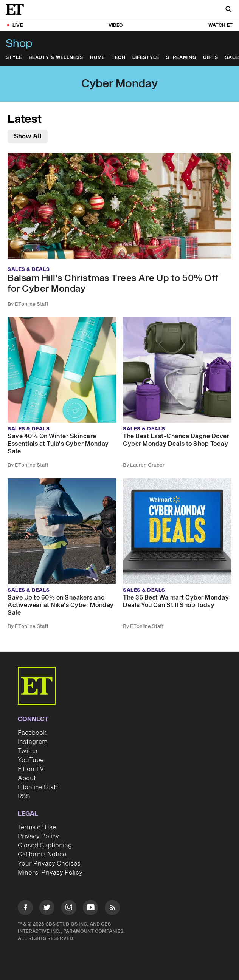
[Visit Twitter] (47, 909)
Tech (119, 58)
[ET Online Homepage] (17, 9)
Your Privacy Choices (49, 864)
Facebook (32, 733)
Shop (19, 44)
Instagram (33, 742)
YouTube (31, 760)
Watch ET (220, 26)
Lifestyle (146, 58)
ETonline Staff (38, 787)
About (27, 778)
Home (97, 58)
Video (116, 26)
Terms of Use (37, 827)
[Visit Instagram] (69, 909)
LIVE (18, 26)
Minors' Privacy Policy (50, 873)
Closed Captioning (45, 846)
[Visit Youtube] (90, 909)
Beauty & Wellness (56, 58)
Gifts (211, 58)
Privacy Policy (38, 836)
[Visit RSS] (112, 909)
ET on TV (31, 769)
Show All (28, 136)
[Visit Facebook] (25, 909)
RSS (24, 796)
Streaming (181, 58)
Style (14, 58)
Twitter (28, 751)
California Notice (42, 855)
